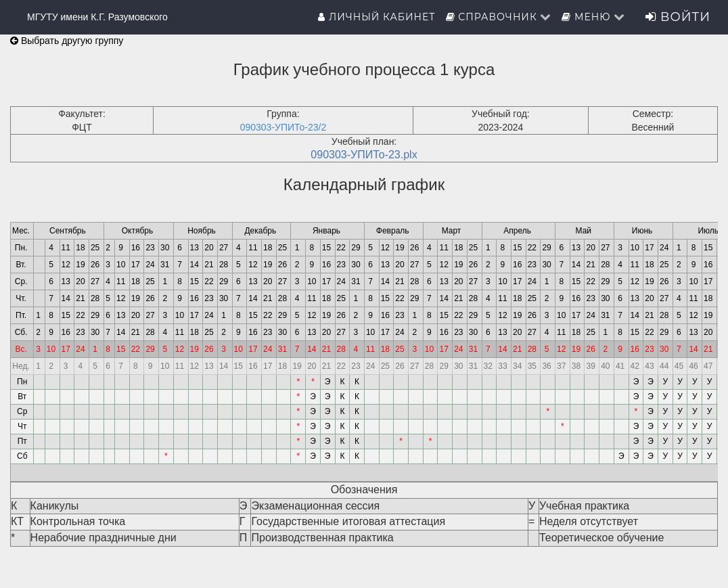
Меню (593, 17)
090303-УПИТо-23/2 (283, 127)
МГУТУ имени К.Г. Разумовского (97, 17)
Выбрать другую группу (67, 41)
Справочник (499, 17)
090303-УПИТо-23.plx (364, 155)
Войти (678, 17)
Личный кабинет (377, 17)
